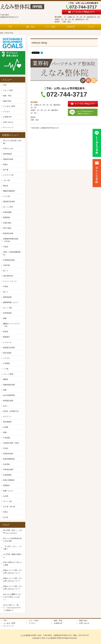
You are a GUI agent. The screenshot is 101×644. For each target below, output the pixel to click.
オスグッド (7, 416)
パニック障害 (8, 374)
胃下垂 (6, 170)
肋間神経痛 (7, 297)
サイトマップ (8, 127)
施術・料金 (30, 27)
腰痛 (5, 318)
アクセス (91, 27)
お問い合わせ (8, 122)
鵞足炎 (6, 186)
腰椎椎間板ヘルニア (11, 302)
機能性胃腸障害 (9, 191)
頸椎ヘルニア (8, 491)
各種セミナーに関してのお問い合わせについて (12, 572)
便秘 (6, 432)
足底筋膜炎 (7, 475)
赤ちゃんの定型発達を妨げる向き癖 (12, 540)
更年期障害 (8, 422)
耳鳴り (6, 512)
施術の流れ (7, 101)
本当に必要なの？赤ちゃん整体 (12, 564)
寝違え (6, 164)
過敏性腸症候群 (9, 385)
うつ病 (6, 369)
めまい (6, 406)
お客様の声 (71, 27)
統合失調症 (8, 353)
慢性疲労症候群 (9, 202)
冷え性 (7, 517)
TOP (10, 27)
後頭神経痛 (7, 154)
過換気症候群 (8, 159)
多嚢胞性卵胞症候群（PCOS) (11, 240)
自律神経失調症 (9, 260)
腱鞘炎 (6, 379)
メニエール (8, 342)
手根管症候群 (8, 470)
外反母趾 (7, 464)
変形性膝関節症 (9, 459)
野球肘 (6, 332)
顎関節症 (7, 485)
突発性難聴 (7, 212)
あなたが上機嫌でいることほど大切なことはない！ (12, 597)
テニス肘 (7, 196)
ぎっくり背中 (8, 207)
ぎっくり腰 (7, 308)
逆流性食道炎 (8, 454)
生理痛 (7, 427)
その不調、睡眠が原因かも (12, 556)
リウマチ (7, 358)
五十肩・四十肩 (9, 507)
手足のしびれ (8, 148)
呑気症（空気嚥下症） (12, 411)
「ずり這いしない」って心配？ (12, 548)
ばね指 (6, 496)
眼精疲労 (7, 337)
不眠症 (6, 286)
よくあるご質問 (9, 106)
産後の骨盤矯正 (9, 480)
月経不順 (7, 265)
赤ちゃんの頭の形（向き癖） (12, 142)
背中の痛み (7, 228)
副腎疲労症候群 (9, 348)
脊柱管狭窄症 (8, 276)
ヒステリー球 (8, 175)
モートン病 (7, 501)
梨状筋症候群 (8, 233)
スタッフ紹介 (50, 27)
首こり (6, 271)
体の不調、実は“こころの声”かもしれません (13, 532)
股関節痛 (7, 217)
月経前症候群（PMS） (12, 443)
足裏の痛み (7, 223)
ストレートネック (10, 281)
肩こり (6, 292)
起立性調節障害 (9, 395)
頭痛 (5, 390)
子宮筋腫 (7, 438)
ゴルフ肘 (7, 180)
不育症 (6, 247)
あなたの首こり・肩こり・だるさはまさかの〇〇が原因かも (12, 608)
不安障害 (7, 363)
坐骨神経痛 (7, 313)
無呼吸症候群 (8, 401)
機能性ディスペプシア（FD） (12, 325)
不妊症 (7, 448)
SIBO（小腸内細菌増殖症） (12, 253)
